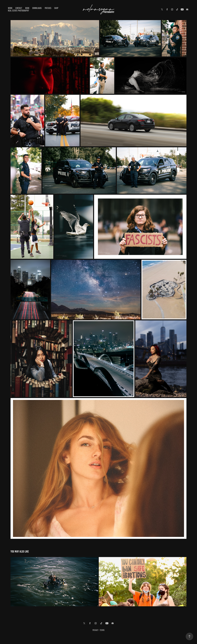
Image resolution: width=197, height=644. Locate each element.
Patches (48, 8)
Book (27, 8)
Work (10, 8)
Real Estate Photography (18, 11)
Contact (19, 8)
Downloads (37, 8)
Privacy (96, 630)
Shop (56, 8)
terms (102, 630)
